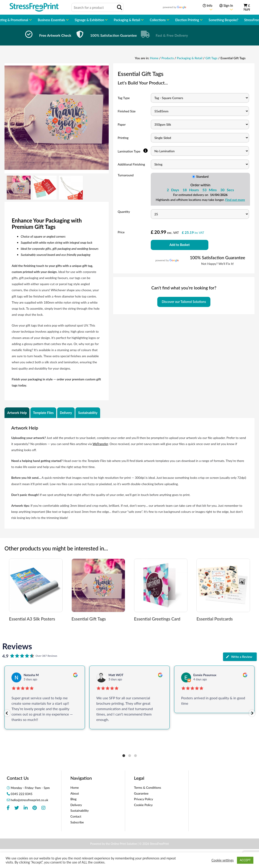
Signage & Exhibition (90, 20)
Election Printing (188, 20)
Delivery (66, 413)
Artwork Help (17, 413)
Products (168, 58)
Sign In (226, 7)
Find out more (235, 200)
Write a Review (239, 657)
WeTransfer (100, 444)
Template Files (43, 413)
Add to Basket (180, 245)
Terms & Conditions (148, 787)
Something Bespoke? (223, 20)
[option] (42, 35)
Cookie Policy (143, 805)
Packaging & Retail (127, 20)
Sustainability (88, 413)
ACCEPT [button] (245, 860)
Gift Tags (211, 58)
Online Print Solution (124, 844)
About (75, 793)
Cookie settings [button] (223, 860)
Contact (76, 816)
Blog (73, 799)
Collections (158, 20)
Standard (200, 176)
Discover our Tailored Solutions (184, 302)
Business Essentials (52, 20)
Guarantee (141, 793)
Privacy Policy (144, 799)
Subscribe (77, 822)
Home (154, 58)
